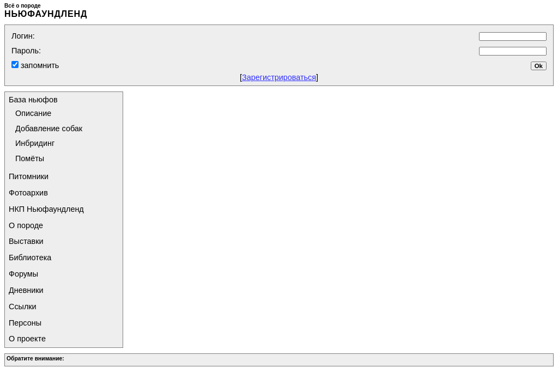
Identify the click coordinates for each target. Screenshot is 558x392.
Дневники (26, 290)
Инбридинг (35, 143)
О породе (26, 225)
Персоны (25, 323)
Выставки (26, 241)
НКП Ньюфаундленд (46, 209)
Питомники (29, 176)
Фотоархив (28, 193)
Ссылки (23, 307)
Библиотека (30, 258)
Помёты (30, 158)
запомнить (39, 65)
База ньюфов (33, 100)
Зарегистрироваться (279, 77)
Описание (33, 113)
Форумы (23, 274)
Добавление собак (49, 128)
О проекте (27, 339)
